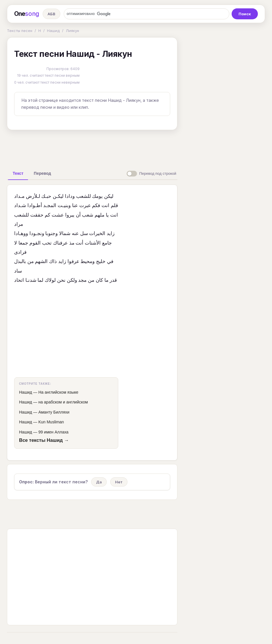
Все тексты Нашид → (44, 440)
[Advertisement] (98, 148)
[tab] (18, 173)
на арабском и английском (63, 402)
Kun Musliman (51, 422)
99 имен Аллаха (53, 432)
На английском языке (58, 392)
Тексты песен (20, 31)
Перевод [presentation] (42, 173)
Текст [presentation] (18, 173)
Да (99, 482)
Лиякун (72, 31)
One (27, 14)
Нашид (53, 31)
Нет (119, 482)
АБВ (51, 14)
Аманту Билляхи (54, 412)
